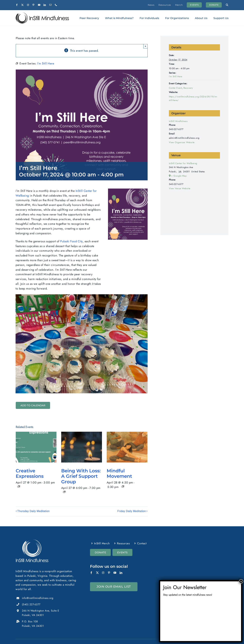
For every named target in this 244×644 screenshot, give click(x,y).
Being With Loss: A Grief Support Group (81, 476)
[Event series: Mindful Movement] (123, 486)
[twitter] (23, 5)
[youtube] (39, 5)
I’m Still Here (176, 76)
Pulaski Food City (71, 241)
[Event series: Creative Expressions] (19, 486)
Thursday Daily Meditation (33, 511)
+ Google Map (179, 176)
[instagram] (28, 5)
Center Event (175, 88)
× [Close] (146, 46)
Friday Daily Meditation (132, 511)
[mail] (50, 5)
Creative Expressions (30, 473)
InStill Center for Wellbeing (183, 163)
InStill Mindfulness (178, 121)
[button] (227, 5)
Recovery (188, 88)
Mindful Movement (119, 473)
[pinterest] (33, 5)
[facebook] (17, 5)
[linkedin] (45, 5)
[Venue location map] (194, 208)
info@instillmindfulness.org (38, 598)
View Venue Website (180, 188)
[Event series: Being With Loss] (64, 492)
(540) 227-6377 (31, 604)
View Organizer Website (182, 142)
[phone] (56, 5)
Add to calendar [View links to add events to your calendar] (33, 405)
